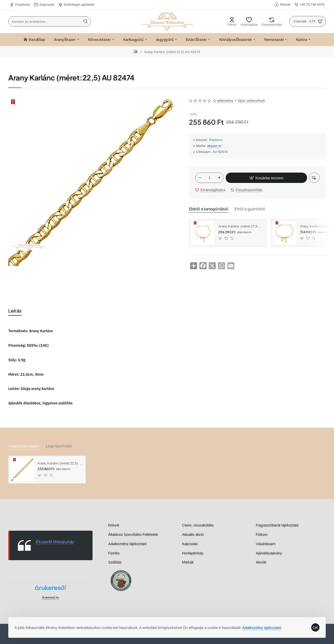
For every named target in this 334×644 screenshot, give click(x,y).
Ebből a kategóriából (207, 210)
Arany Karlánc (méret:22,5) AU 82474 (60, 463)
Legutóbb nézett (23, 446)
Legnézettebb (56, 446)
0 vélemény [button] (223, 101)
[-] (200, 178)
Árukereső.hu (50, 597)
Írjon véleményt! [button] (252, 101)
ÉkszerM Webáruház (55, 542)
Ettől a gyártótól (244, 210)
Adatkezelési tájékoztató (264, 624)
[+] (219, 178)
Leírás (16, 311)
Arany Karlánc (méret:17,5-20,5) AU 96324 (240, 227)
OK (313, 623)
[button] (264, 178)
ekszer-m (214, 146)
